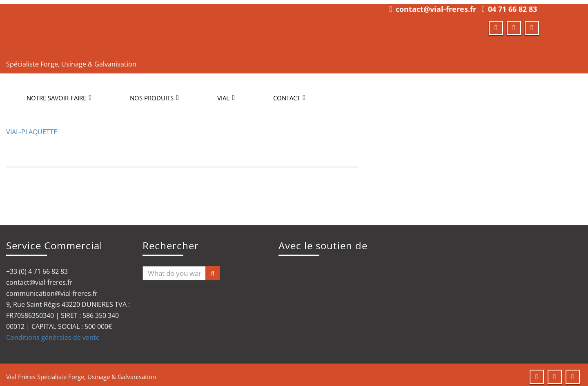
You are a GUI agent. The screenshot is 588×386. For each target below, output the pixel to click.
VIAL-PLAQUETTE (32, 128)
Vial (226, 94)
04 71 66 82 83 (512, 5)
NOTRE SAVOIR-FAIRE (59, 94)
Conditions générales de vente (53, 333)
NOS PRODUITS (154, 94)
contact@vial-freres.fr (436, 5)
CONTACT (289, 94)
